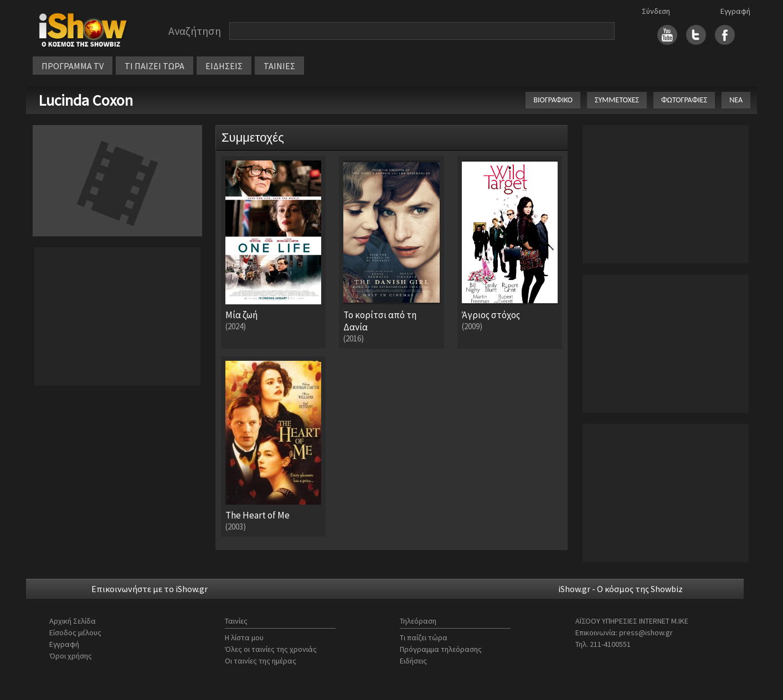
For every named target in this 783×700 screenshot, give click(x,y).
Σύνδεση (656, 11)
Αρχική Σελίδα (73, 621)
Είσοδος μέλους (75, 632)
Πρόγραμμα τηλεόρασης (441, 649)
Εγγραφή (735, 11)
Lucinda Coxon (86, 100)
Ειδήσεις (413, 661)
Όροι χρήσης (71, 656)
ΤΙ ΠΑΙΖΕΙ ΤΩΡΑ (154, 66)
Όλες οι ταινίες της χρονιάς (271, 649)
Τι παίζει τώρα (424, 637)
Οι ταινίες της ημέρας (261, 661)
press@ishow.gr (646, 632)
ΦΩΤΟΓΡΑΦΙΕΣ (684, 100)
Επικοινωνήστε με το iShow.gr (150, 589)
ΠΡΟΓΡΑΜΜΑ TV (73, 66)
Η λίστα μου (244, 637)
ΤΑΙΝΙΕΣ (279, 66)
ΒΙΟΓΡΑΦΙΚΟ (553, 100)
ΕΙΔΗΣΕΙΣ (224, 66)
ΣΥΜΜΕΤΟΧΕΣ (617, 100)
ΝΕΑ (736, 100)
